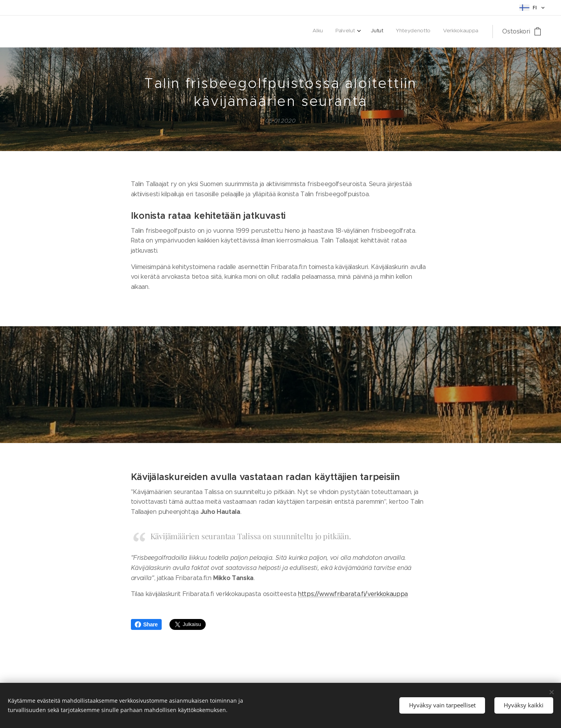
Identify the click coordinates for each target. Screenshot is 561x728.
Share (146, 624)
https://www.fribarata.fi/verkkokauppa (353, 594)
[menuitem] (427, 32)
